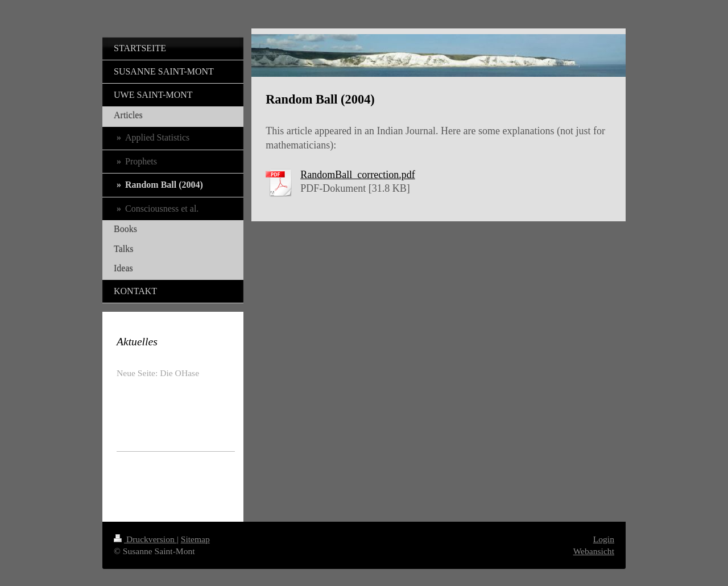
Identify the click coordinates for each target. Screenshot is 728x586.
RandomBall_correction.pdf (357, 175)
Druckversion (145, 539)
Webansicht (594, 551)
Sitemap (195, 539)
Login (604, 539)
